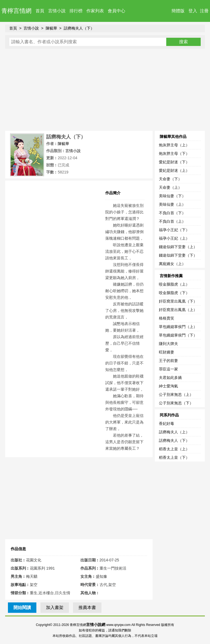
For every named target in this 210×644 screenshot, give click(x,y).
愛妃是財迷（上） (174, 170)
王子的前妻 (168, 361)
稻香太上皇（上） (174, 449)
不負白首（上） (172, 221)
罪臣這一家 (168, 369)
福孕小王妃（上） (174, 238)
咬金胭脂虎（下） (174, 293)
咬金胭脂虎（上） (174, 284)
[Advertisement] (105, 90)
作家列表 (95, 11)
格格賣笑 (167, 318)
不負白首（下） (172, 213)
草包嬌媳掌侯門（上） (178, 327)
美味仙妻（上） (172, 204)
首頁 (40, 11)
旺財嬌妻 (167, 352)
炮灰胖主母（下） (174, 153)
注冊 (204, 11)
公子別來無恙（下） (176, 403)
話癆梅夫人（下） (79, 28)
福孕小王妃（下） (174, 230)
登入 (193, 11)
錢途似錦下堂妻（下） (178, 255)
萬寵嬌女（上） (172, 264)
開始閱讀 (22, 607)
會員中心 (116, 11)
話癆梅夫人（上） (174, 432)
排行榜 (76, 11)
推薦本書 (87, 607)
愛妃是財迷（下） (174, 162)
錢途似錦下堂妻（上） (178, 247)
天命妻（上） (170, 187)
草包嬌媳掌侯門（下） (178, 335)
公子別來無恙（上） (176, 394)
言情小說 (57, 11)
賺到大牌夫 (168, 344)
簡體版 (178, 11)
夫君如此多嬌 (170, 378)
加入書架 (55, 607)
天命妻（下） (170, 179)
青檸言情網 (16, 11)
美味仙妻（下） (172, 196)
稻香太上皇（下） (174, 457)
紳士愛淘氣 (168, 386)
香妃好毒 (167, 423)
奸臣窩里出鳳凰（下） (178, 301)
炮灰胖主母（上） (174, 145)
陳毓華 (51, 28)
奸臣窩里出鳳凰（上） (178, 310)
